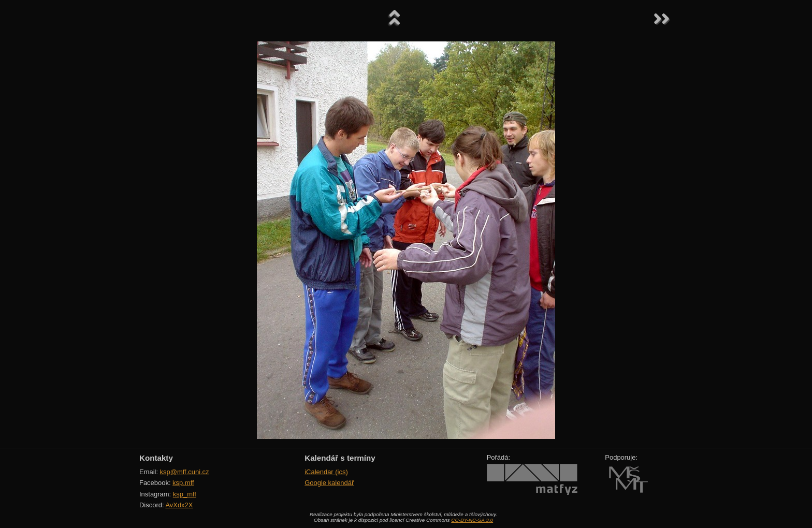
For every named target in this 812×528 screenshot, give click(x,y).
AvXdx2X (179, 505)
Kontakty (156, 458)
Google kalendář (329, 483)
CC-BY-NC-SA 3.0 (472, 520)
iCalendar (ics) (326, 472)
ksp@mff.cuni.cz (185, 472)
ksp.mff (183, 483)
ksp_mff (185, 494)
